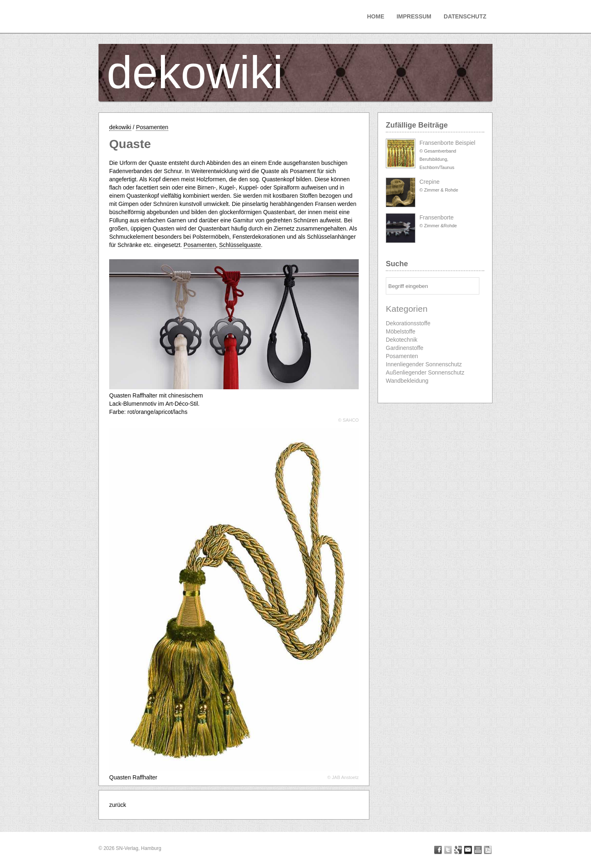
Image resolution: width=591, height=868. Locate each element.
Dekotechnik (402, 340)
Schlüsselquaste (240, 245)
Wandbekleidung (407, 381)
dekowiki (195, 72)
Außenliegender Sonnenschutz (425, 372)
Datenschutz (465, 16)
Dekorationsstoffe (408, 323)
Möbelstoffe (401, 331)
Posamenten (152, 127)
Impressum (414, 16)
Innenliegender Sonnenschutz (424, 364)
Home (376, 16)
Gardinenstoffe (405, 348)
